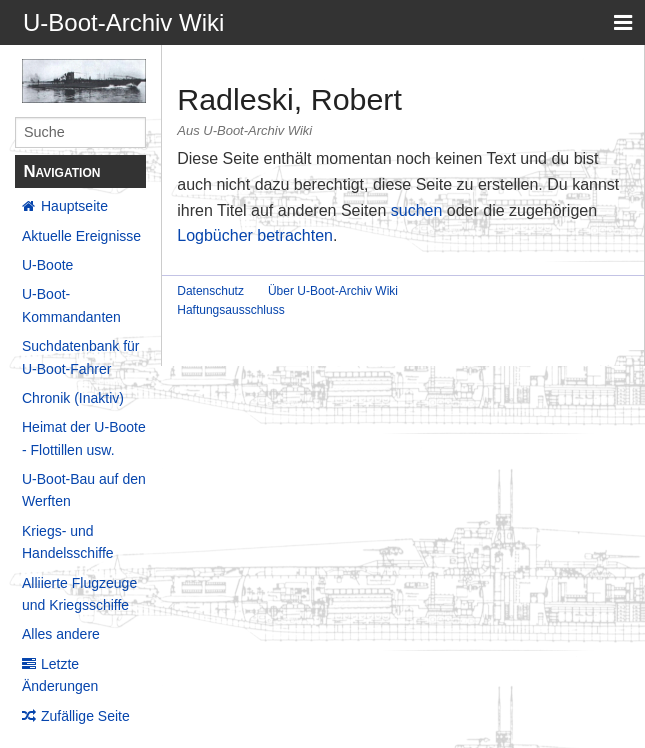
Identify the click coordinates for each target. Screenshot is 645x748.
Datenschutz (210, 291)
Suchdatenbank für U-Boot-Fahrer (81, 357)
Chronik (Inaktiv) (73, 398)
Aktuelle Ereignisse (81, 236)
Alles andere (61, 634)
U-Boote (47, 265)
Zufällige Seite (85, 716)
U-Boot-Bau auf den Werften (84, 490)
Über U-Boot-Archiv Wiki (333, 291)
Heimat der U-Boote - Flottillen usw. (84, 438)
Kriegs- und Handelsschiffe (68, 542)
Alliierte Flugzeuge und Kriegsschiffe (79, 594)
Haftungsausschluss (230, 310)
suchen (417, 210)
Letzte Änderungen (60, 675)
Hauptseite (74, 206)
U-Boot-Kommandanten (71, 305)
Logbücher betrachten (255, 235)
